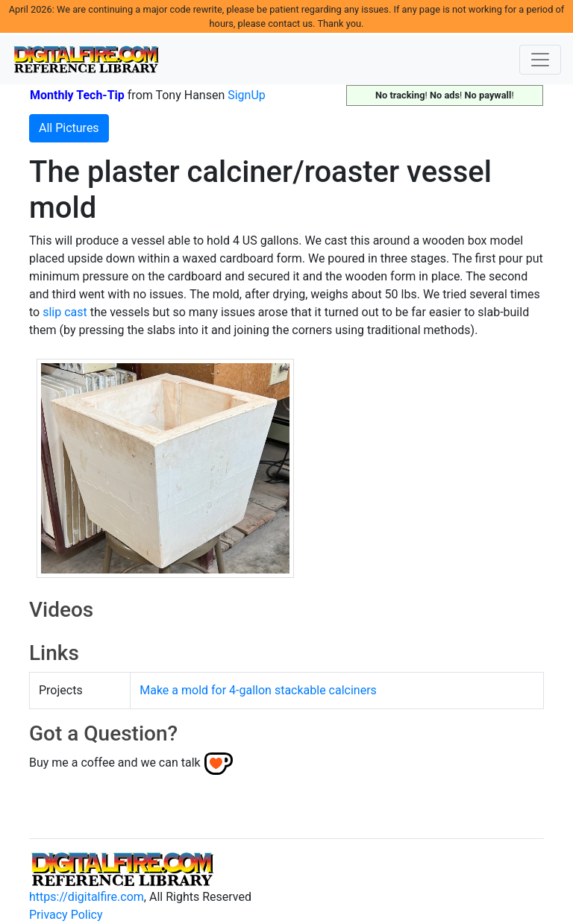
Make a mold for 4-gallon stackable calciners (258, 690)
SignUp (247, 95)
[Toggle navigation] (540, 60)
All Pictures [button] (69, 128)
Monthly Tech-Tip (77, 95)
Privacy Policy (66, 915)
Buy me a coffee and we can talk (115, 763)
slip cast (65, 312)
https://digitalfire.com (87, 897)
